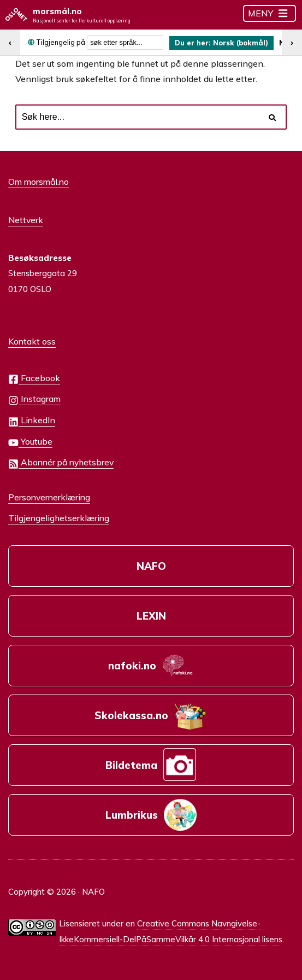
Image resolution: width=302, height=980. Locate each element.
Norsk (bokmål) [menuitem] (241, 43)
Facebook (34, 379)
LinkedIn (32, 421)
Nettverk (26, 220)
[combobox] (125, 42)
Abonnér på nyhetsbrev (61, 463)
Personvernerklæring (49, 497)
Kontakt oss (32, 341)
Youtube (30, 442)
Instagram (34, 399)
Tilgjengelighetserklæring (59, 518)
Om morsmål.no (39, 182)
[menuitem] (221, 43)
